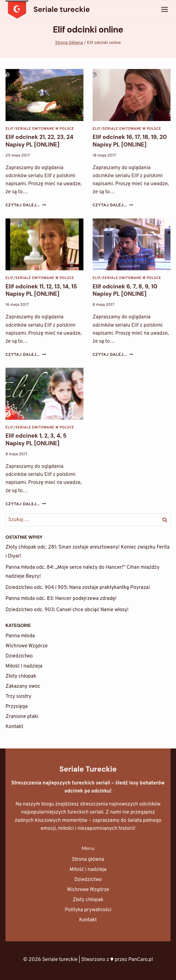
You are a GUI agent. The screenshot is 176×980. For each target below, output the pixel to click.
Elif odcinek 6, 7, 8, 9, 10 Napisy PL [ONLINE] (125, 290)
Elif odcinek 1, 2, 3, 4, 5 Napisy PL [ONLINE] (36, 439)
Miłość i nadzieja (24, 666)
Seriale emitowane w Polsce (45, 129)
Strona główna (88, 860)
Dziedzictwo (19, 656)
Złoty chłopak (21, 676)
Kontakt (14, 727)
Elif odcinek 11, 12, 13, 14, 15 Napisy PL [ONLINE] (41, 290)
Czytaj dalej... (26, 205)
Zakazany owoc (23, 686)
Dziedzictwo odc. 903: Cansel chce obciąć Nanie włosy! (67, 610)
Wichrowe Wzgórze (27, 646)
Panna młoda (20, 636)
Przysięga (17, 707)
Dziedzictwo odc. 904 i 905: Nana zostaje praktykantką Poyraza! (78, 588)
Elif (10, 129)
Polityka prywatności (88, 910)
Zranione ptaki (22, 717)
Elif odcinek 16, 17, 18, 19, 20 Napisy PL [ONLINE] (130, 141)
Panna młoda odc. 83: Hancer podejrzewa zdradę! (61, 599)
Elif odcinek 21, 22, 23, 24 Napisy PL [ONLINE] (39, 141)
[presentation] (44, 95)
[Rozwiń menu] (164, 9)
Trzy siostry (18, 697)
